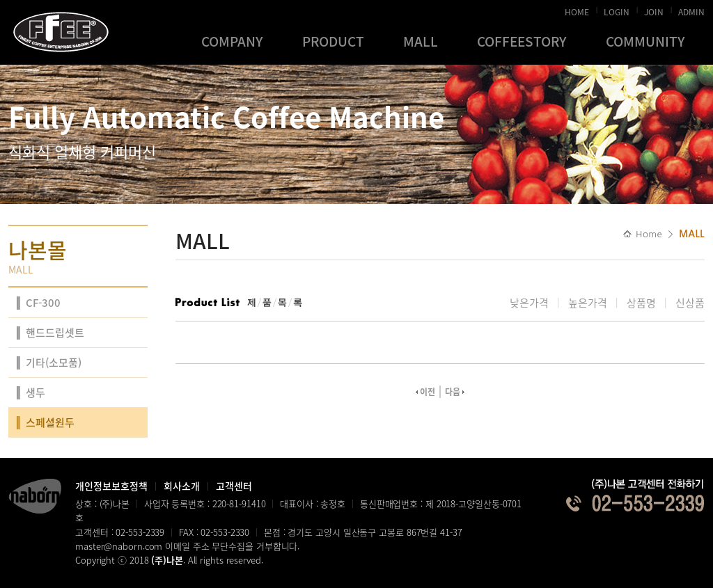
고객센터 (234, 486)
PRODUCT (333, 41)
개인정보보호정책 (111, 486)
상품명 (641, 303)
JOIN (654, 10)
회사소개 (182, 486)
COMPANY (232, 41)
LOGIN (617, 10)
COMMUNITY (645, 41)
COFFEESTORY (522, 41)
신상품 (690, 303)
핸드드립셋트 (55, 333)
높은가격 (588, 303)
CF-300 (43, 303)
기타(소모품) (54, 363)
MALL (421, 41)
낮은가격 (529, 303)
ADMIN (691, 10)
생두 (36, 392)
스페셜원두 (50, 422)
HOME (577, 10)
